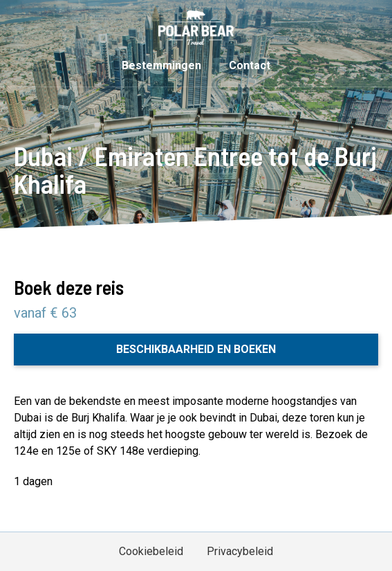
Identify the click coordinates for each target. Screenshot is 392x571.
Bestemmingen (161, 65)
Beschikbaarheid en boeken (196, 349)
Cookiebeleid (151, 551)
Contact (250, 65)
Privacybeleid (240, 551)
